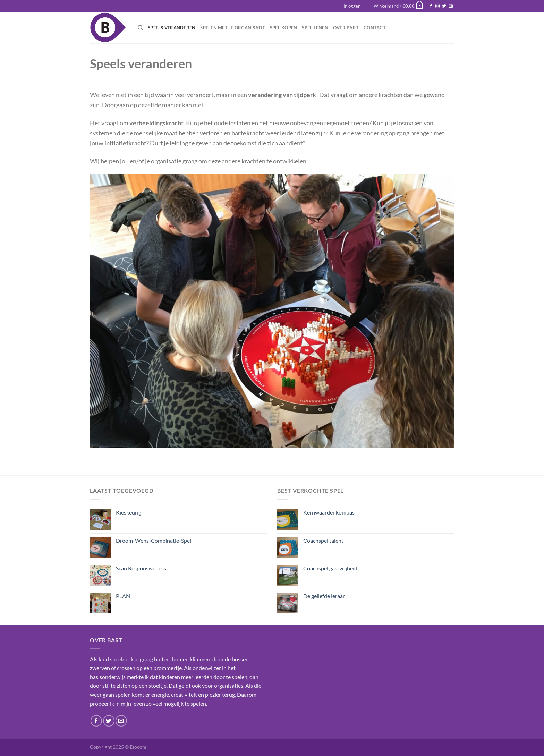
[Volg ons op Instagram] (437, 6)
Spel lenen (315, 28)
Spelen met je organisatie (232, 28)
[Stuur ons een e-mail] (451, 6)
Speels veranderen (172, 28)
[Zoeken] (140, 28)
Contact (375, 28)
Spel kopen (284, 28)
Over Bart (346, 28)
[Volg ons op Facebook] (431, 6)
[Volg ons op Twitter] (444, 6)
